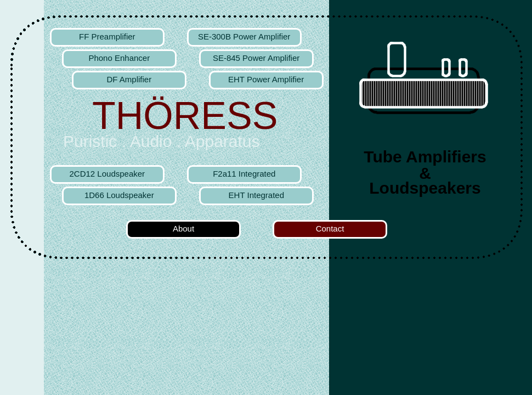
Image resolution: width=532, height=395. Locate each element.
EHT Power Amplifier (266, 79)
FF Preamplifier (107, 36)
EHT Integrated (256, 195)
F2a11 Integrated (244, 174)
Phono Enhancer (119, 58)
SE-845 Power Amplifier (256, 58)
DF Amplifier (129, 79)
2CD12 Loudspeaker (107, 174)
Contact (330, 228)
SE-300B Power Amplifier (244, 36)
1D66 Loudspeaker (119, 195)
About (183, 228)
